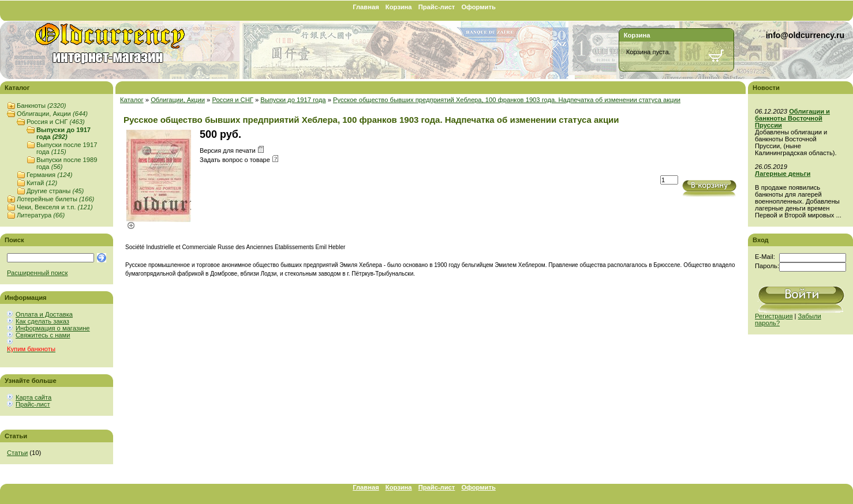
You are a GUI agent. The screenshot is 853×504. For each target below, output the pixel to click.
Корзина (399, 7)
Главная (366, 7)
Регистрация (774, 316)
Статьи (17, 453)
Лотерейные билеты (55, 199)
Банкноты (41, 106)
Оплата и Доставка (44, 314)
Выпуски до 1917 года (63, 133)
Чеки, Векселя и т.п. (55, 207)
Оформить (478, 7)
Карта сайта (33, 397)
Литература (41, 215)
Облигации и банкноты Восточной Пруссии (792, 118)
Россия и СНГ (56, 122)
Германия (49, 175)
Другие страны (55, 191)
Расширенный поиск (37, 273)
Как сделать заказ (42, 321)
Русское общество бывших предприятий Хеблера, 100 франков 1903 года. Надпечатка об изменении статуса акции (507, 100)
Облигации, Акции (52, 114)
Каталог (132, 100)
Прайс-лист (437, 7)
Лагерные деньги (783, 174)
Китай (42, 183)
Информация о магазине (53, 328)
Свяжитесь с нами (43, 335)
